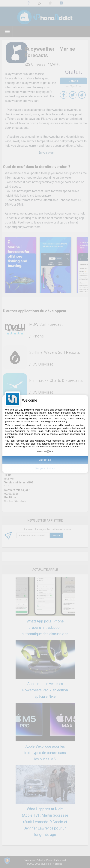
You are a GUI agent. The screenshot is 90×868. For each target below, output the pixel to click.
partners (29, 410)
